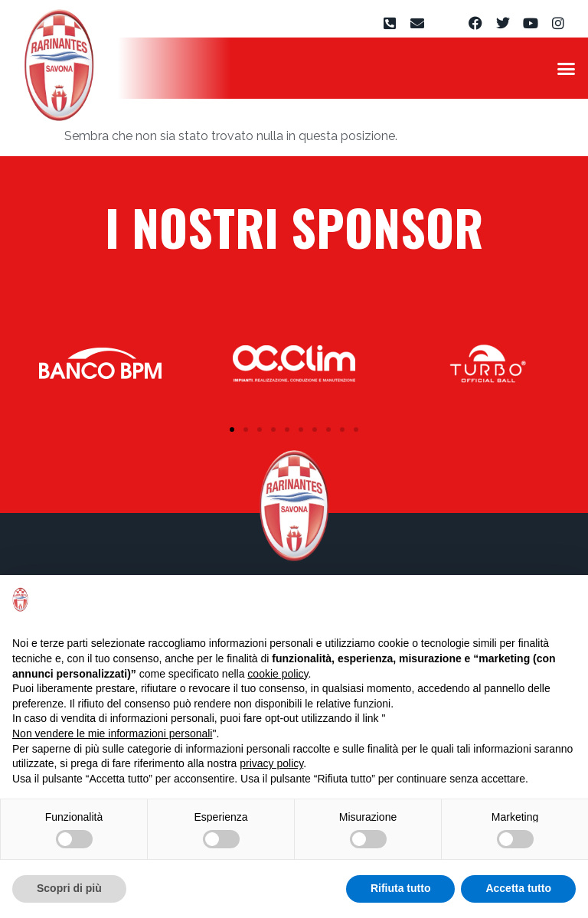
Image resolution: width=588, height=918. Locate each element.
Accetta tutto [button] (518, 888)
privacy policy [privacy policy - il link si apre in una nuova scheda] (271, 763)
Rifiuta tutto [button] (401, 888)
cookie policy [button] (278, 674)
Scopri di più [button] (69, 888)
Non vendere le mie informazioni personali (112, 733)
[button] (566, 68)
